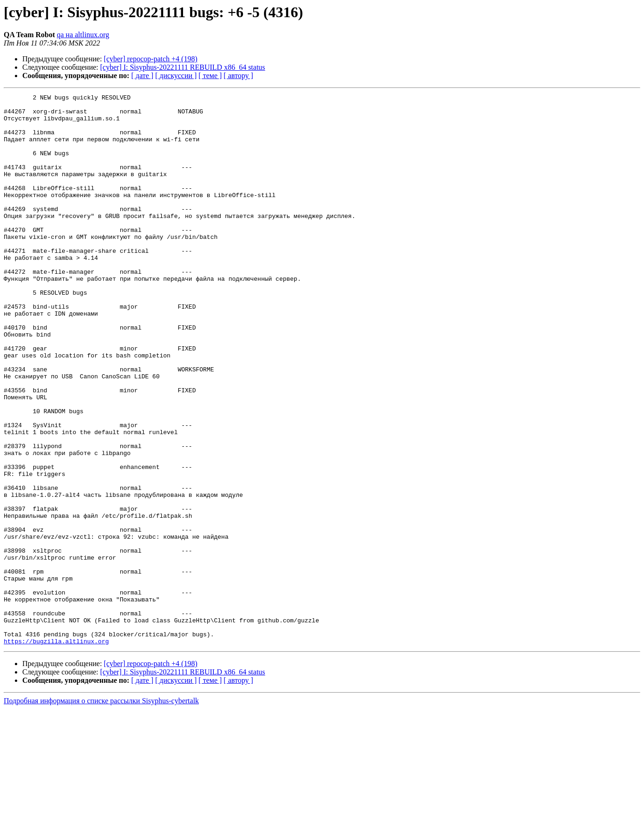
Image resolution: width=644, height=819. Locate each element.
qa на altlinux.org (83, 35)
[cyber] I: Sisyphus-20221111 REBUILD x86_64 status (183, 67)
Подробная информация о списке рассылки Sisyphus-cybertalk (101, 811)
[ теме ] (210, 76)
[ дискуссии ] (176, 76)
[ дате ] (142, 76)
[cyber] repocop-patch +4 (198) (150, 59)
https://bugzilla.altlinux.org (56, 751)
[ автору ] (238, 76)
